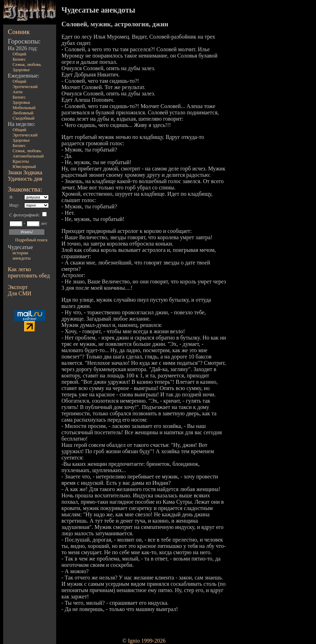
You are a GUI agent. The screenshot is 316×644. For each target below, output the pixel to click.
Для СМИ (19, 293)
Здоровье (21, 70)
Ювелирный (24, 167)
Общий (19, 54)
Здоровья (21, 102)
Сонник (19, 32)
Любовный (23, 113)
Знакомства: (25, 189)
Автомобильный (28, 156)
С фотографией (24, 215)
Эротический (25, 87)
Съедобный (24, 118)
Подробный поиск (31, 240)
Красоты (21, 161)
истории (20, 253)
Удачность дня (25, 179)
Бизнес (19, 59)
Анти (18, 92)
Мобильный (24, 108)
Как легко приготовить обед (29, 272)
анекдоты (22, 258)
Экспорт (18, 287)
